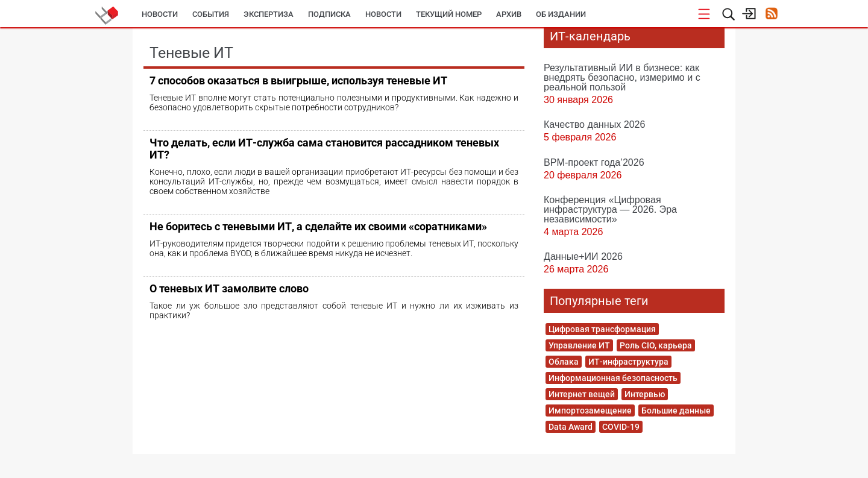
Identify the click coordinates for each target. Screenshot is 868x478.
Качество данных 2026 (595, 124)
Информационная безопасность (613, 378)
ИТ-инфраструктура (628, 362)
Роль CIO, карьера (656, 345)
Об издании (561, 14)
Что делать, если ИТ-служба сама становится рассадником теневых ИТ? (324, 149)
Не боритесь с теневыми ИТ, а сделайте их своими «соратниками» (318, 226)
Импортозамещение (590, 410)
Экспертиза (269, 14)
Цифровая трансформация (602, 329)
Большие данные (676, 410)
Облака (564, 362)
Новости (160, 14)
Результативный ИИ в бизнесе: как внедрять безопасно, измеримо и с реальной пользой (622, 77)
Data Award (571, 427)
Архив (509, 14)
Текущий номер (449, 14)
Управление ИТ (579, 345)
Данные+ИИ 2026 (583, 256)
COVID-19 (621, 427)
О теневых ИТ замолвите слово (229, 288)
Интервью (645, 394)
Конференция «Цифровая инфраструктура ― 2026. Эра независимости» (610, 209)
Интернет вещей (582, 394)
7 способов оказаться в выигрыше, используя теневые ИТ (298, 80)
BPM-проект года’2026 (594, 162)
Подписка (329, 14)
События (211, 14)
